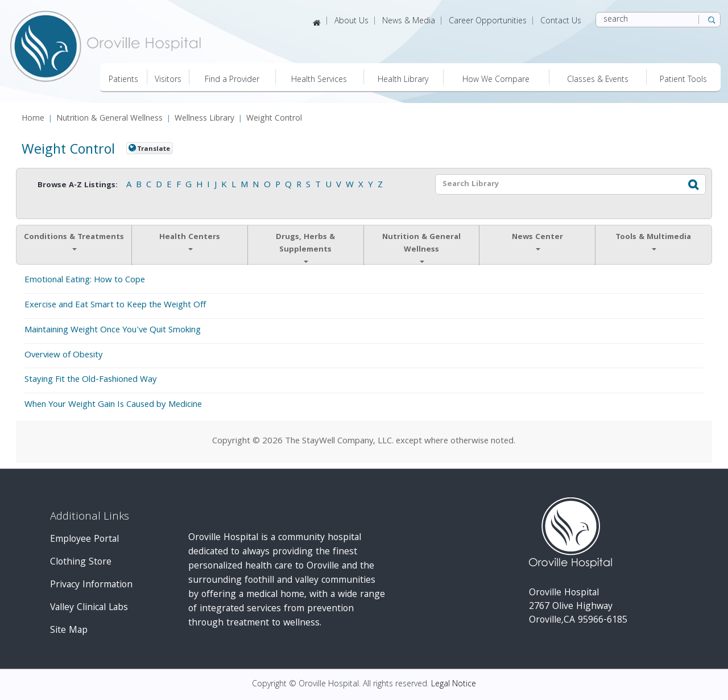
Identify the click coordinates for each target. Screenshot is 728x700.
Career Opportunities (488, 22)
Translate (154, 149)
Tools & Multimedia (653, 241)
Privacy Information (91, 585)
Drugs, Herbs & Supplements (305, 247)
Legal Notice (454, 685)
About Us (351, 22)
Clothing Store (81, 563)
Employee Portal (84, 540)
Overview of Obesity (64, 356)
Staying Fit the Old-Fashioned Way (91, 380)
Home (33, 119)
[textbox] (557, 184)
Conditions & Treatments (74, 241)
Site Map (69, 631)
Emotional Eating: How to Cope (85, 281)
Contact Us (561, 22)
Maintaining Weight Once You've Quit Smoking (113, 331)
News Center (537, 241)
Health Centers (190, 241)
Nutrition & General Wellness (109, 119)
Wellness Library (204, 119)
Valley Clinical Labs (89, 608)
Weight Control (274, 119)
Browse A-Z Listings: (78, 186)
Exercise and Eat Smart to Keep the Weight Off (115, 306)
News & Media (409, 22)
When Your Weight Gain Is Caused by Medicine (113, 405)
